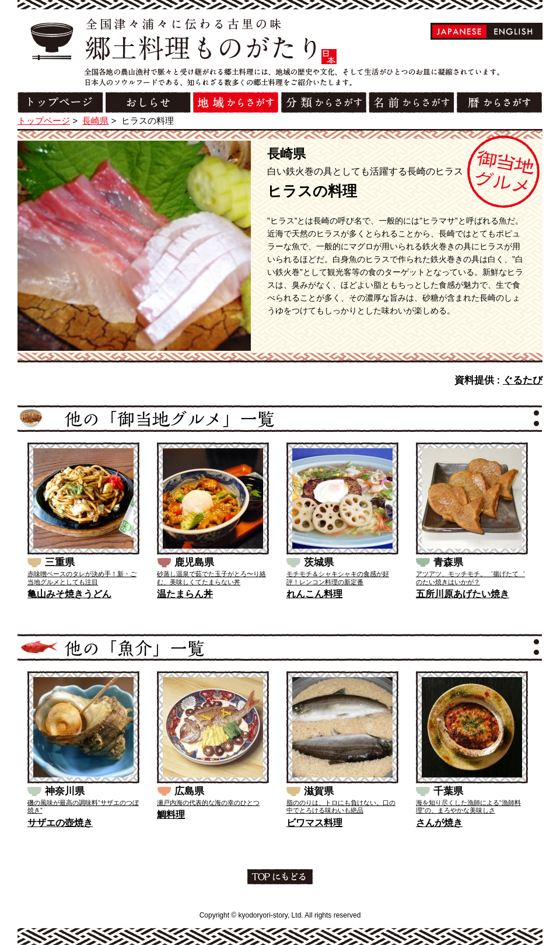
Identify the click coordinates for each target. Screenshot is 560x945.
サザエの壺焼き (60, 823)
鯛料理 (171, 815)
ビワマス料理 (314, 823)
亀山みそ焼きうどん (69, 594)
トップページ (44, 121)
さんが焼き (439, 823)
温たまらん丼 (185, 594)
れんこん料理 (314, 594)
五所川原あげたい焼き (463, 594)
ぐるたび (523, 380)
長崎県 (95, 121)
